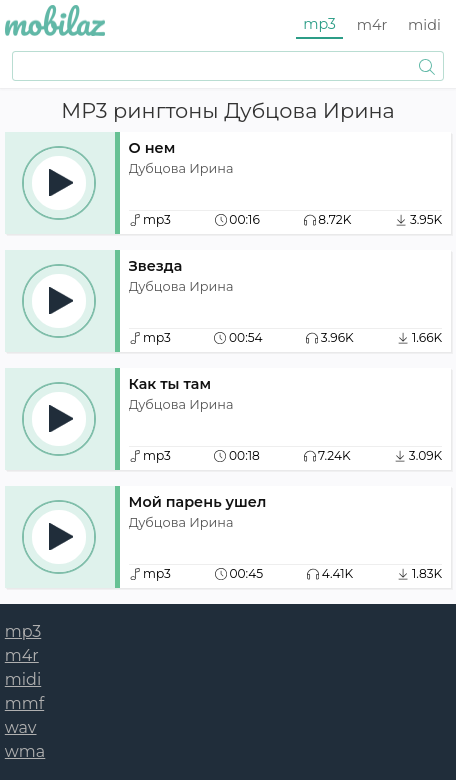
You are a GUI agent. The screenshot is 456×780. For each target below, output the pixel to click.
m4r (372, 25)
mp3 (319, 24)
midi (424, 25)
